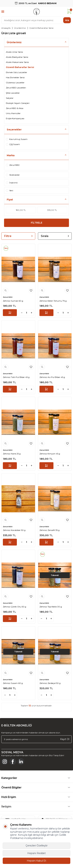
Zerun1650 (13, 165)
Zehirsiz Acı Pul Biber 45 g (52, 377)
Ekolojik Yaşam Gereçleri (18, 103)
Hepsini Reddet (36, 853)
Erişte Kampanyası (15, 118)
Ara (67, 20)
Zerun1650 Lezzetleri (16, 88)
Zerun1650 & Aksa (15, 108)
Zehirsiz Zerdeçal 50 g (50, 683)
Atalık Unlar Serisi (14, 52)
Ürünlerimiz (20, 28)
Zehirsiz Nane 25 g (12, 454)
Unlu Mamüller (13, 113)
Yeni (10, 190)
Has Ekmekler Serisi (15, 77)
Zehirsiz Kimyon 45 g (50, 454)
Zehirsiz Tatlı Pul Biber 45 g (16, 377)
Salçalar (10, 98)
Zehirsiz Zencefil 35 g (49, 530)
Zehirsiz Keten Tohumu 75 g (53, 301)
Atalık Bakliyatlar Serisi (17, 57)
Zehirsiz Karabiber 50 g (14, 530)
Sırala (55, 236)
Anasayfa (6, 28)
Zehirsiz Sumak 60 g (13, 301)
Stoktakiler (13, 175)
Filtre (18, 236)
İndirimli (12, 183)
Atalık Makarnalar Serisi (17, 62)
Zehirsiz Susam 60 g (13, 683)
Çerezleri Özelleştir (37, 846)
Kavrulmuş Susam (17, 139)
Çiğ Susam (13, 144)
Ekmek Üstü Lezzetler (17, 72)
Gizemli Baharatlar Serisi (20, 67)
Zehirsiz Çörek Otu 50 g (14, 607)
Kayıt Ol (65, 739)
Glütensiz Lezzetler (15, 83)
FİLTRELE (37, 223)
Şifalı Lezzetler (13, 93)
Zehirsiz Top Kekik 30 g (51, 607)
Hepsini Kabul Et (36, 861)
